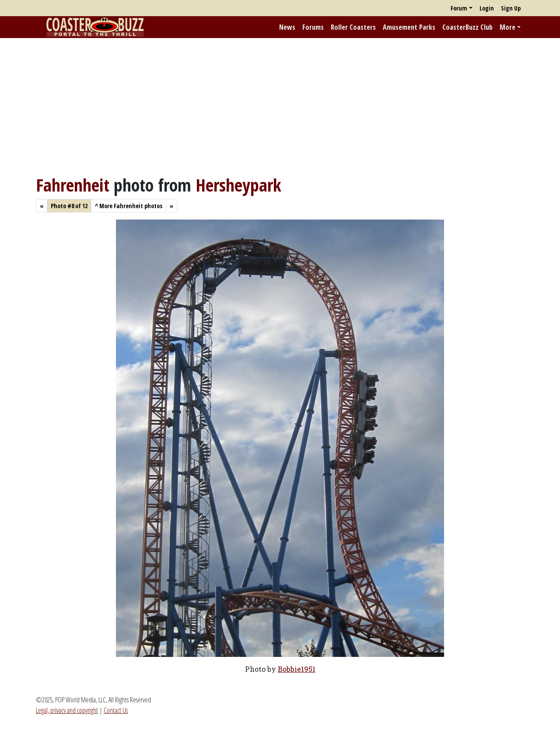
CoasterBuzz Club (467, 27)
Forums (313, 27)
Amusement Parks (409, 27)
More (507, 27)
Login (487, 8)
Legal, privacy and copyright (67, 710)
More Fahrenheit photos (129, 206)
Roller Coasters (353, 27)
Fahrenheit (73, 185)
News (287, 27)
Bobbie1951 (297, 669)
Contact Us (116, 710)
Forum (459, 8)
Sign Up (511, 8)
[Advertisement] (280, 106)
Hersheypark (238, 185)
